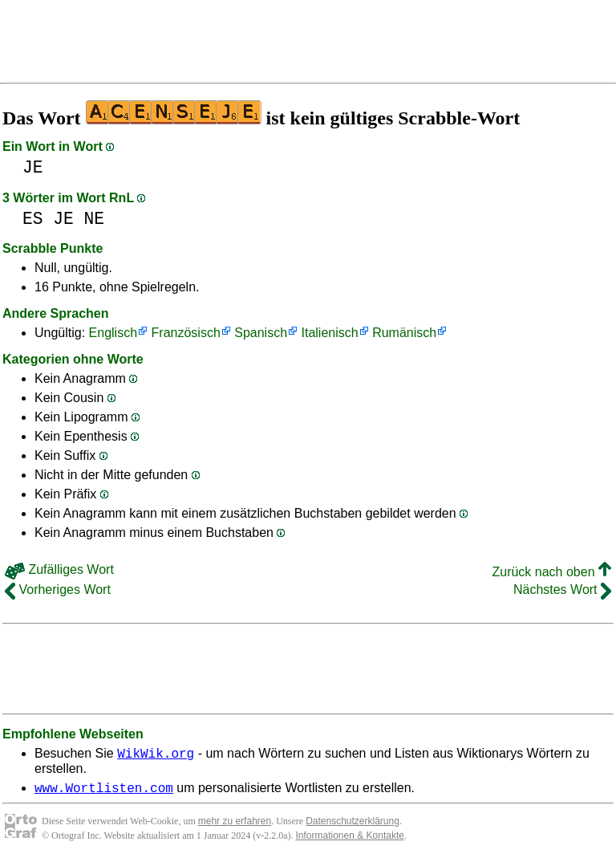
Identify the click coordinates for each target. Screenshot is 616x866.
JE (33, 167)
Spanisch (261, 333)
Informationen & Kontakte (350, 840)
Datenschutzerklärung (353, 826)
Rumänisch (404, 333)
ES (33, 219)
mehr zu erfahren (235, 826)
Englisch (113, 333)
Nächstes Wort (562, 590)
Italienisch (330, 333)
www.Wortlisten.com (104, 792)
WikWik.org (156, 755)
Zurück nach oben (551, 572)
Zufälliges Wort (59, 569)
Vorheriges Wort (58, 590)
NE (95, 219)
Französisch (186, 333)
